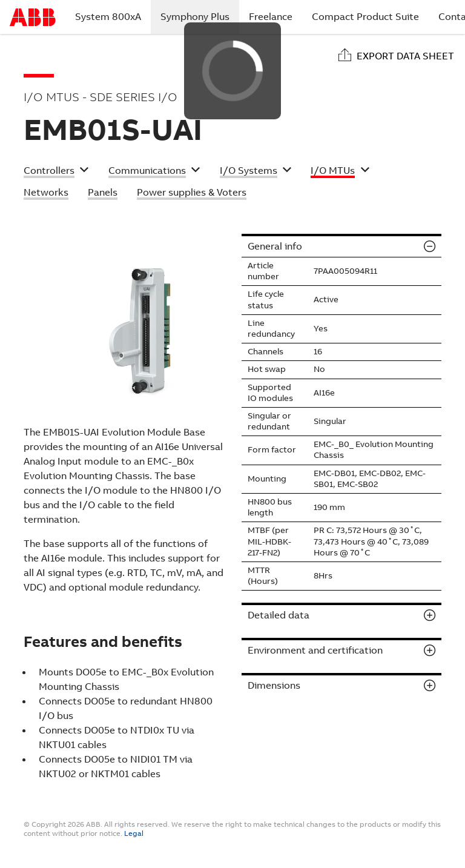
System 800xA (108, 17)
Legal (134, 833)
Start (33, 17)
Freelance (271, 17)
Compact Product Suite (365, 17)
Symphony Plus (200, 16)
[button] (56, 172)
